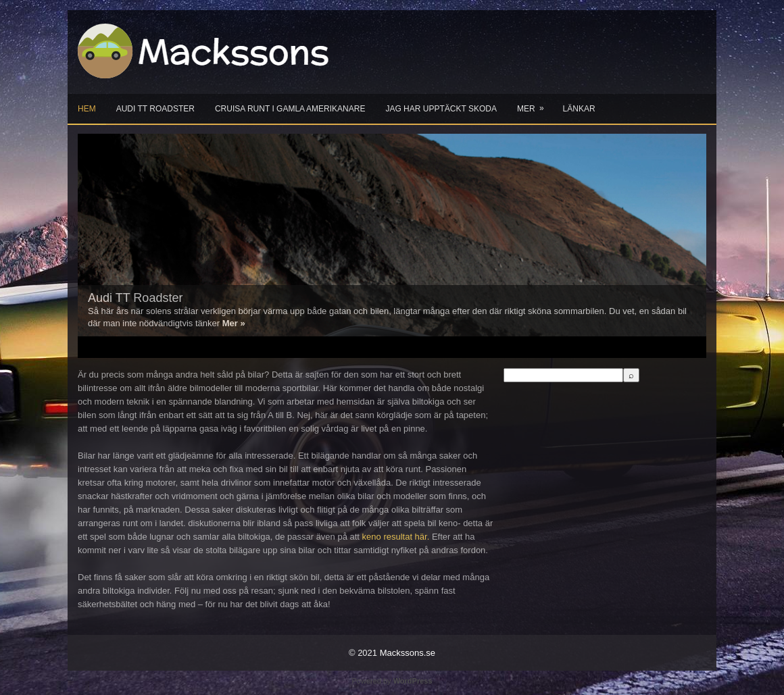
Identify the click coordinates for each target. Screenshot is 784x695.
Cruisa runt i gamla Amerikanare (290, 109)
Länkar (579, 109)
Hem (87, 109)
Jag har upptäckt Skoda (441, 109)
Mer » (234, 323)
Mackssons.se (408, 653)
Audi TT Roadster (155, 109)
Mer (535, 104)
